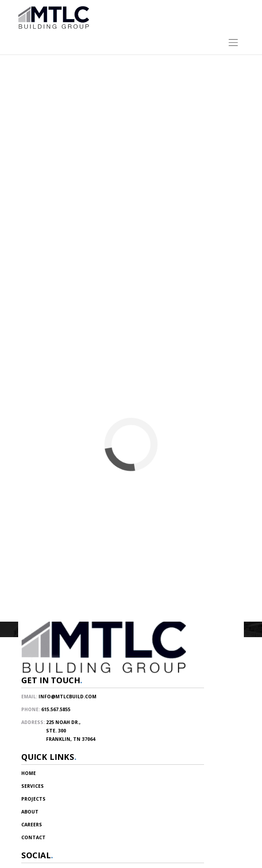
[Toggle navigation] (131, 41)
